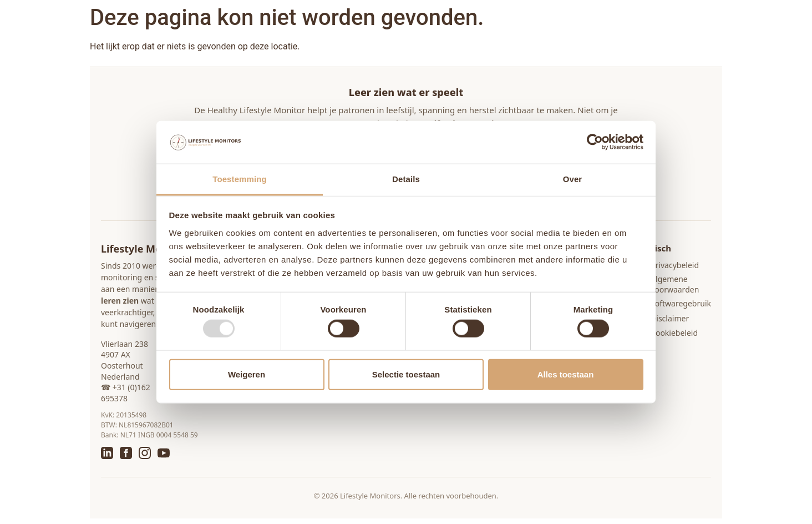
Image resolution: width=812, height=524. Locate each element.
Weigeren (247, 374)
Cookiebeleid (674, 333)
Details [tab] (406, 179)
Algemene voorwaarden (675, 284)
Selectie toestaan (406, 374)
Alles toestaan (566, 374)
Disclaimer (670, 318)
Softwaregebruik (681, 303)
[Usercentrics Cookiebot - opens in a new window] (595, 142)
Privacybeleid (675, 265)
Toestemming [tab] (240, 179)
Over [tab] (573, 179)
